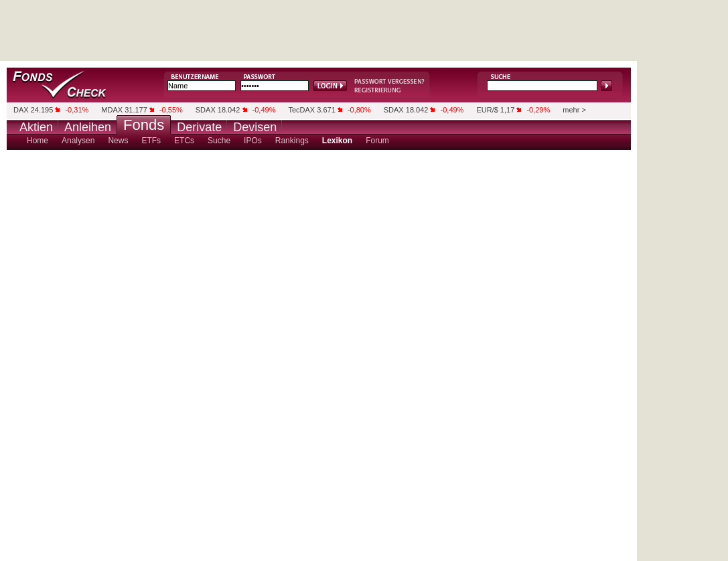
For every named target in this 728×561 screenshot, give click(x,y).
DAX (21, 110)
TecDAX (301, 110)
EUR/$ (487, 110)
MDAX (112, 110)
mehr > (574, 110)
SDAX (206, 110)
